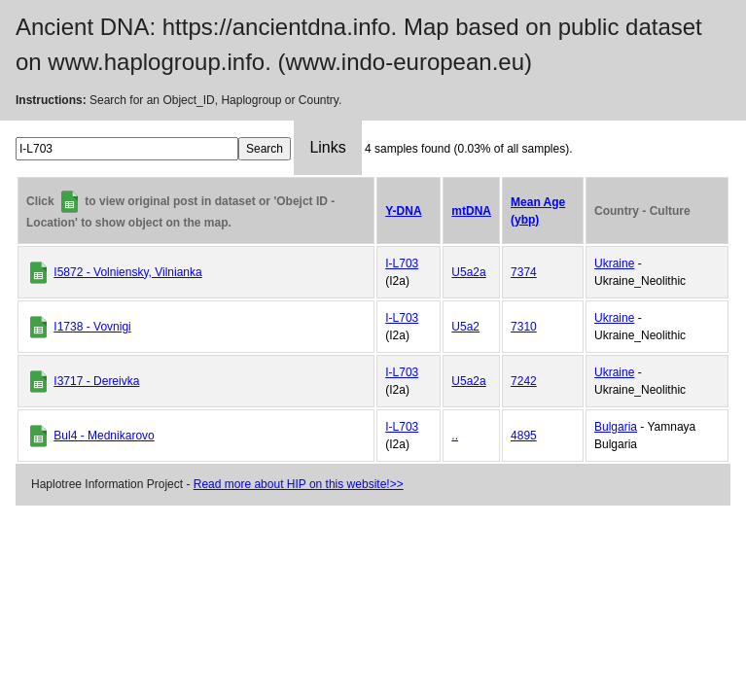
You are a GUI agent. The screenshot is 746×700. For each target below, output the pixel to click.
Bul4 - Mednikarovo (104, 436)
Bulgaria (616, 427)
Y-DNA (403, 211)
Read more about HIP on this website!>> (299, 484)
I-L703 (402, 263)
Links (327, 147)
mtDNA (471, 211)
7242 (524, 381)
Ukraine (614, 263)
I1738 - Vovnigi (92, 327)
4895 (524, 436)
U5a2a (468, 272)
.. (455, 436)
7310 (524, 327)
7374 (524, 272)
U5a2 (465, 327)
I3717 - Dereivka (96, 381)
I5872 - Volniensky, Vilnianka (127, 272)
